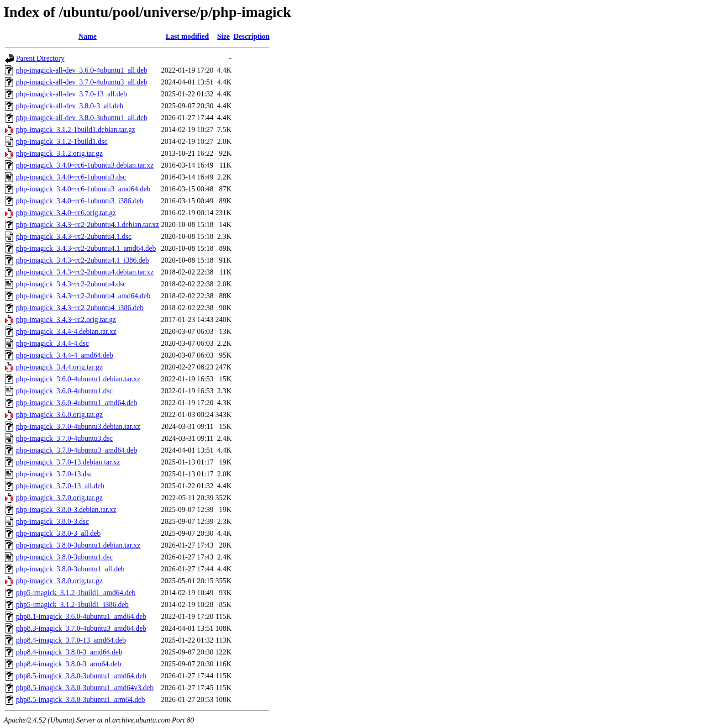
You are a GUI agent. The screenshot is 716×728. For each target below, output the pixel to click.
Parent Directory (40, 58)
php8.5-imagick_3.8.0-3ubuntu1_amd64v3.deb (85, 688)
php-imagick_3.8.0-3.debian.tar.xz (66, 509)
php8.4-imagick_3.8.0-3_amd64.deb (69, 652)
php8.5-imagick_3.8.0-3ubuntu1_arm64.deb (81, 699)
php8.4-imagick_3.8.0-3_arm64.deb (68, 664)
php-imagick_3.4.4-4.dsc (53, 343)
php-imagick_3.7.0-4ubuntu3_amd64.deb (76, 450)
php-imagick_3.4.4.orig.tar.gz (59, 367)
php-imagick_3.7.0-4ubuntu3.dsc (64, 438)
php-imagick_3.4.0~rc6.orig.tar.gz (66, 213)
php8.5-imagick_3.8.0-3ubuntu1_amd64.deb (81, 676)
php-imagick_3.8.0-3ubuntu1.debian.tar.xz (78, 545)
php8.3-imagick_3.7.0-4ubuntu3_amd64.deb (81, 628)
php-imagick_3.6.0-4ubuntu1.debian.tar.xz (78, 379)
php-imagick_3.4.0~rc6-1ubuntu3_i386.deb (80, 201)
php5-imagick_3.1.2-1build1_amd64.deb (76, 593)
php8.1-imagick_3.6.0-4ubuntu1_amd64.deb (81, 616)
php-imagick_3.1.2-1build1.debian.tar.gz (76, 129)
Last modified (187, 36)
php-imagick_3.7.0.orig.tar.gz (59, 498)
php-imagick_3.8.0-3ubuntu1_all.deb (70, 569)
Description (251, 36)
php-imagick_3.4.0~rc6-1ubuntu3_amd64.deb (83, 189)
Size (224, 36)
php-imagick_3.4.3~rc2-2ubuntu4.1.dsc (74, 236)
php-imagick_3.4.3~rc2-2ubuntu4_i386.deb (80, 308)
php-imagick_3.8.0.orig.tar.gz (59, 581)
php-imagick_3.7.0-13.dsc (54, 474)
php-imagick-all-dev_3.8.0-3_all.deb (70, 106)
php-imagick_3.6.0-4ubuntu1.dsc (64, 391)
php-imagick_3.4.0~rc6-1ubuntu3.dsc (71, 177)
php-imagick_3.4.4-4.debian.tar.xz (66, 331)
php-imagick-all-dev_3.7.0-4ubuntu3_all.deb (82, 82)
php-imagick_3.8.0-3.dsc (53, 521)
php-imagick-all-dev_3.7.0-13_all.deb (71, 94)
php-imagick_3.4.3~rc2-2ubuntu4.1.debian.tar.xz (87, 224)
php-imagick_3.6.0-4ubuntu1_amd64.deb (76, 403)
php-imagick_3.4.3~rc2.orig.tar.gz (66, 319)
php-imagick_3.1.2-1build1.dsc (62, 141)
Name (88, 36)
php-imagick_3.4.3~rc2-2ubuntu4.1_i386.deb (82, 260)
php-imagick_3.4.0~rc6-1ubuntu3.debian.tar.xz (85, 165)
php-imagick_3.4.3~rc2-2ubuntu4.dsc (71, 284)
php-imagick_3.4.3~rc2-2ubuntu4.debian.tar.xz (85, 272)
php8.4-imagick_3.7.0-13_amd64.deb (71, 640)
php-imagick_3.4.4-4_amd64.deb (65, 355)
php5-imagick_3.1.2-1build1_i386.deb (72, 604)
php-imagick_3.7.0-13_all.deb (60, 486)
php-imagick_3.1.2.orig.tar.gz (59, 153)
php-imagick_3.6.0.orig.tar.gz (59, 414)
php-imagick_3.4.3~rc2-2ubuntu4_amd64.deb (83, 296)
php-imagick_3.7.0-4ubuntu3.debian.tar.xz (78, 426)
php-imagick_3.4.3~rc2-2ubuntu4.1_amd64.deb (86, 248)
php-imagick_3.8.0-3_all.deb (58, 533)
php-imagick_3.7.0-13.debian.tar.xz (68, 462)
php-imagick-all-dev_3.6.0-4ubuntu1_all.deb (82, 70)
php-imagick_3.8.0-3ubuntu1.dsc (64, 557)
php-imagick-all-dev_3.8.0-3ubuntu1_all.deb (82, 118)
